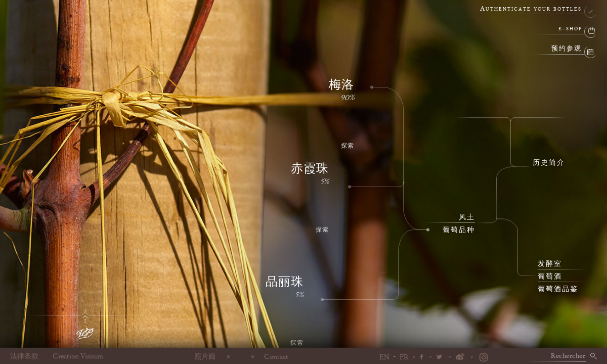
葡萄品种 (459, 230)
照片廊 (205, 356)
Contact (276, 356)
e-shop (570, 29)
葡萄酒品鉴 (558, 289)
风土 (467, 217)
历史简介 (549, 163)
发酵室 (550, 264)
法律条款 (24, 356)
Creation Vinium (78, 356)
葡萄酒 (550, 277)
